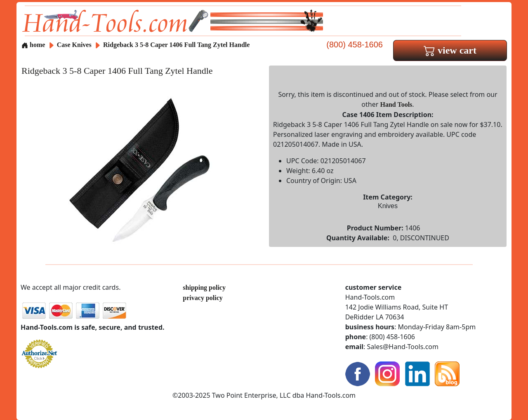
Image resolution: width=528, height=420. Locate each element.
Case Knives (74, 45)
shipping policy (204, 287)
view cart (450, 50)
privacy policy (203, 298)
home (33, 45)
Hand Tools (396, 104)
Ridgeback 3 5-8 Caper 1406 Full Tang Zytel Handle (176, 45)
